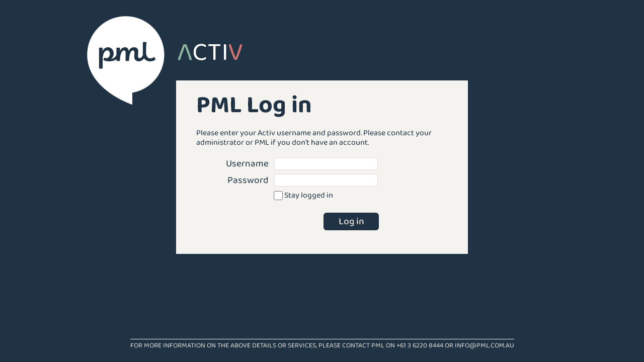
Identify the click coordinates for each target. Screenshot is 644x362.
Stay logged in (309, 195)
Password (248, 180)
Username (247, 164)
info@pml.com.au (485, 345)
